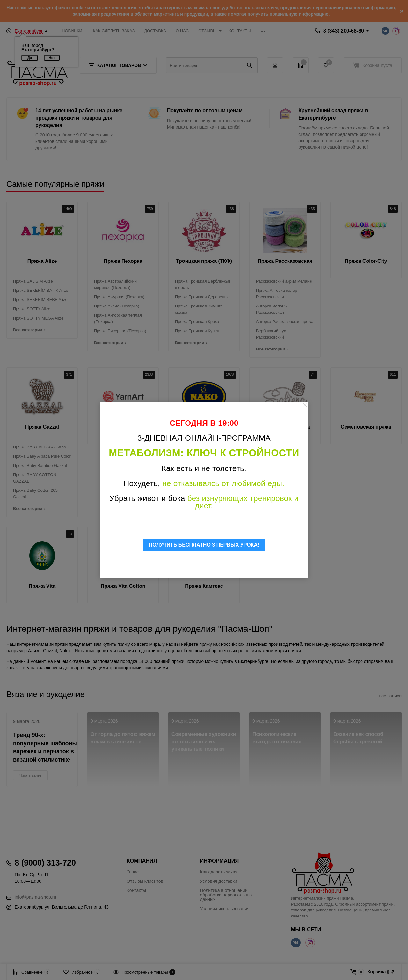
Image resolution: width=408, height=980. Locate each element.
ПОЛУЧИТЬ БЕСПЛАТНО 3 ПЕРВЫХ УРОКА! (204, 545)
